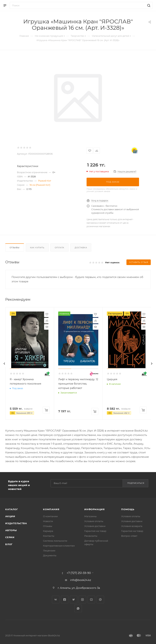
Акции (10, 516)
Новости (48, 521)
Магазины (90, 516)
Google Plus (100, 600)
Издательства (16, 523)
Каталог (12, 509)
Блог (9, 544)
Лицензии (49, 551)
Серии (10, 537)
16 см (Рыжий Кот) (40, 185)
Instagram (82, 600)
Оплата (59, 248)
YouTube (91, 600)
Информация (95, 509)
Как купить (37, 248)
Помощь (128, 509)
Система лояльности (55, 541)
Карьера (48, 531)
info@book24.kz (81, 580)
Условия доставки (95, 526)
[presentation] (4, 364)
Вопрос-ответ (129, 536)
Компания (51, 509)
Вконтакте (56, 600)
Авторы (11, 530)
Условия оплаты (94, 521)
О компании (50, 516)
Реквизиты (91, 536)
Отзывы (15, 248)
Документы (50, 555)
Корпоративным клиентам (59, 546)
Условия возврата (132, 526)
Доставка (81, 248)
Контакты (49, 536)
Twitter (74, 600)
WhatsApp (78, 608)
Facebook (65, 600)
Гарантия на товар (95, 531)
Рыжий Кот (45, 181)
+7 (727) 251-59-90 (79, 573)
